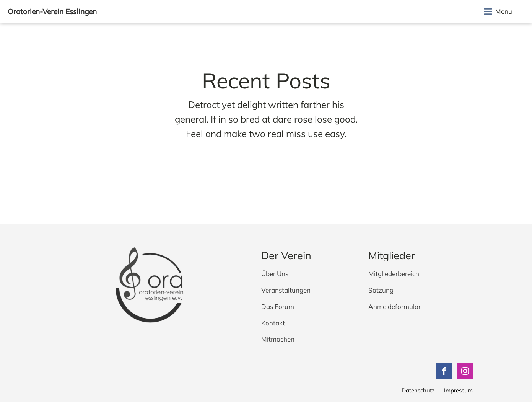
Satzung (381, 290)
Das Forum (278, 307)
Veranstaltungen (286, 290)
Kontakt (273, 323)
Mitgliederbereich (394, 274)
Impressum (458, 390)
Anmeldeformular (395, 307)
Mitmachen (278, 339)
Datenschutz (418, 390)
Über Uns (275, 274)
